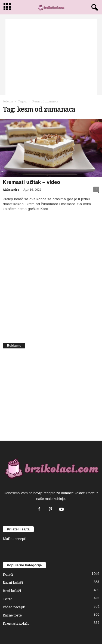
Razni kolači (13, 583)
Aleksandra (11, 190)
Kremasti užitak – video (31, 182)
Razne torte (12, 615)
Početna (8, 101)
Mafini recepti (15, 539)
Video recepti (14, 607)
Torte (7, 599)
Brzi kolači (12, 591)
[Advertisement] (51, 57)
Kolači (8, 574)
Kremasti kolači (16, 623)
